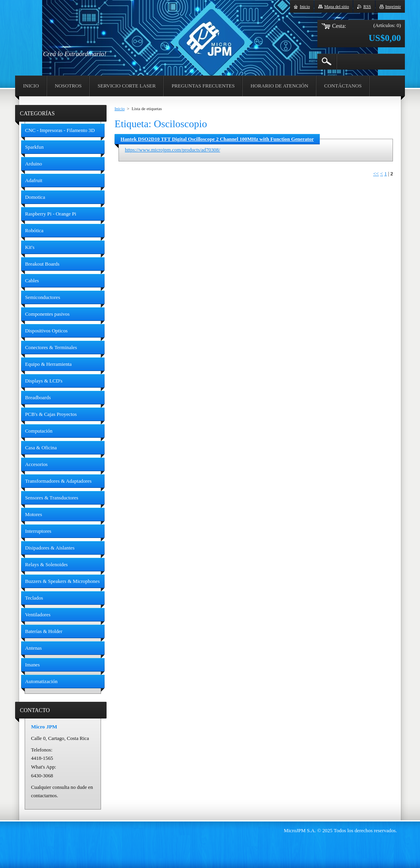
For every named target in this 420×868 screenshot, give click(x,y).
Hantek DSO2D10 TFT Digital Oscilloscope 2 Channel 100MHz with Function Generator (217, 139)
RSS (367, 6)
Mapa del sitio (336, 6)
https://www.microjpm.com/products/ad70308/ (172, 150)
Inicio (120, 109)
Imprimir (393, 6)
